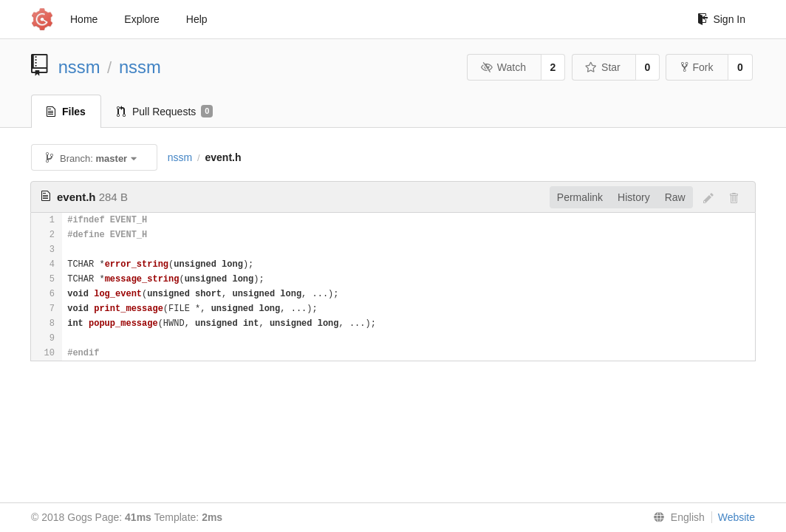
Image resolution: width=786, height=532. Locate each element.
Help (197, 19)
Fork (697, 67)
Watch (503, 67)
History (634, 197)
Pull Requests (165, 112)
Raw (675, 197)
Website (737, 517)
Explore (141, 19)
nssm (79, 67)
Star (603, 67)
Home (84, 19)
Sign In (721, 19)
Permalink (580, 197)
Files (66, 112)
